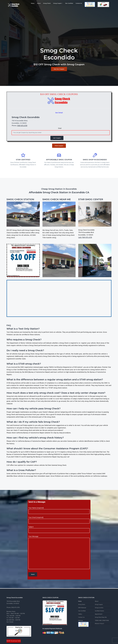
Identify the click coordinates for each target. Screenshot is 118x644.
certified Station (99, 611)
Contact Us (81, 617)
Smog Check (82, 605)
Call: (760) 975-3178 (85, 237)
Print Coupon (59, 146)
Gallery (80, 614)
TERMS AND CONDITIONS (102, 621)
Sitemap (81, 621)
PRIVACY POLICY (99, 624)
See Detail (59, 113)
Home (80, 601)
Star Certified (82, 611)
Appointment (99, 614)
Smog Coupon (99, 605)
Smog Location (99, 608)
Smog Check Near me (101, 617)
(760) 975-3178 (22, 126)
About (97, 601)
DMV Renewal (82, 608)
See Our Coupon (59, 69)
